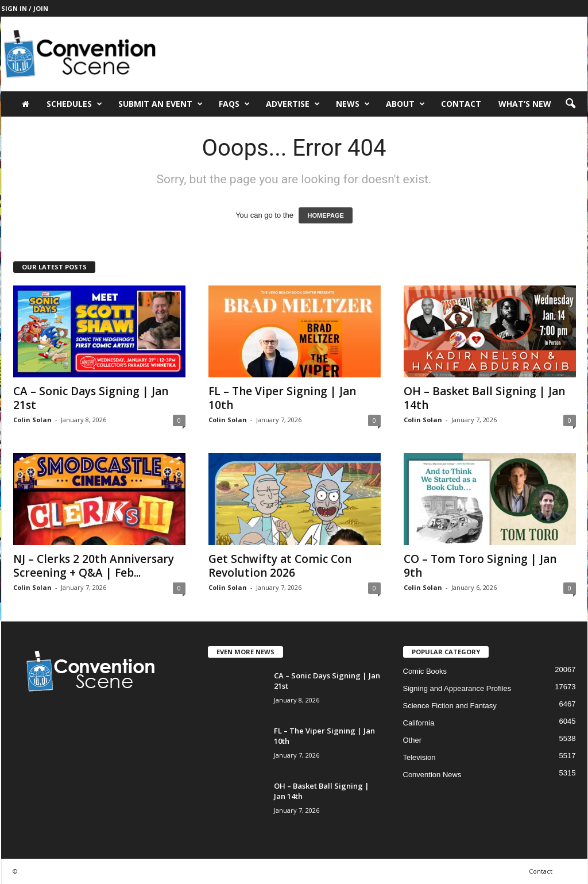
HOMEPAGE (325, 215)
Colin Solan (32, 420)
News (353, 104)
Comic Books (425, 671)
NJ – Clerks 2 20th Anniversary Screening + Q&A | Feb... (94, 566)
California (419, 723)
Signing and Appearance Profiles (457, 688)
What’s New (525, 104)
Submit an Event (160, 104)
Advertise (293, 104)
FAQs (234, 104)
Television (419, 757)
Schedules (74, 104)
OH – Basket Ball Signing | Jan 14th (484, 398)
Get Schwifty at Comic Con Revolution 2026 (280, 566)
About (405, 104)
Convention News (432, 775)
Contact (461, 104)
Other (413, 740)
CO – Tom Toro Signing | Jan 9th (480, 566)
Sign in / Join (25, 8)
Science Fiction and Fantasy (450, 706)
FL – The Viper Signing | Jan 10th (282, 398)
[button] (570, 104)
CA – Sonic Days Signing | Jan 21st (91, 398)
